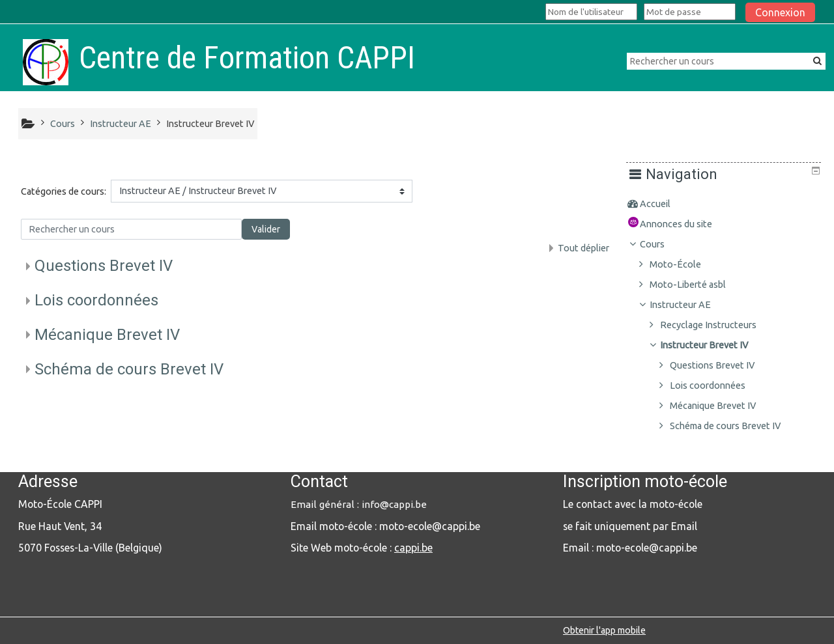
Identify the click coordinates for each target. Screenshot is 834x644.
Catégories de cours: (64, 191)
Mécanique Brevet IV (107, 335)
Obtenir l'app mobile (604, 630)
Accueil (665, 204)
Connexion (780, 12)
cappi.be (413, 548)
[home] (46, 62)
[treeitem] (728, 204)
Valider (266, 229)
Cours (662, 244)
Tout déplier (583, 248)
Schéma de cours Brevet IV (129, 369)
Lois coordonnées (96, 300)
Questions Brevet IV (104, 266)
